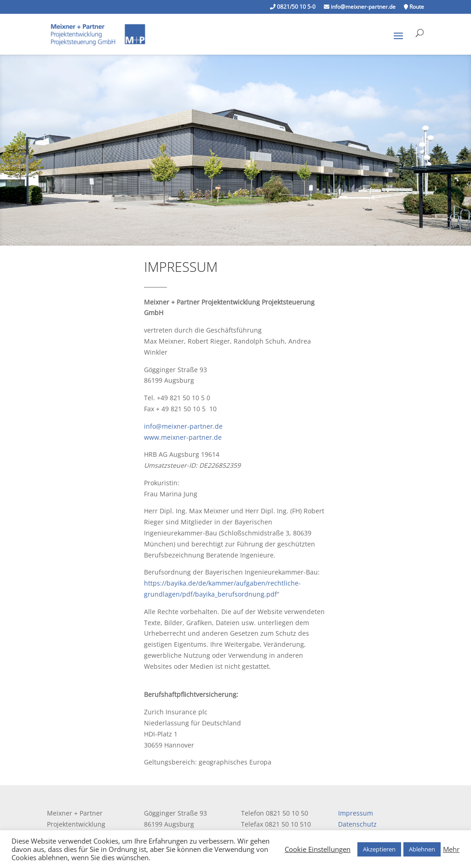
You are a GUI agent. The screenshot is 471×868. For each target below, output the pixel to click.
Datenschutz (357, 824)
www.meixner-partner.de (183, 437)
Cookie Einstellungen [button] (318, 849)
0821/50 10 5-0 (293, 7)
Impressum (356, 813)
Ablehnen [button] (422, 849)
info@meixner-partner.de (360, 7)
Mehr (451, 849)
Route (414, 7)
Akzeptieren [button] (379, 849)
